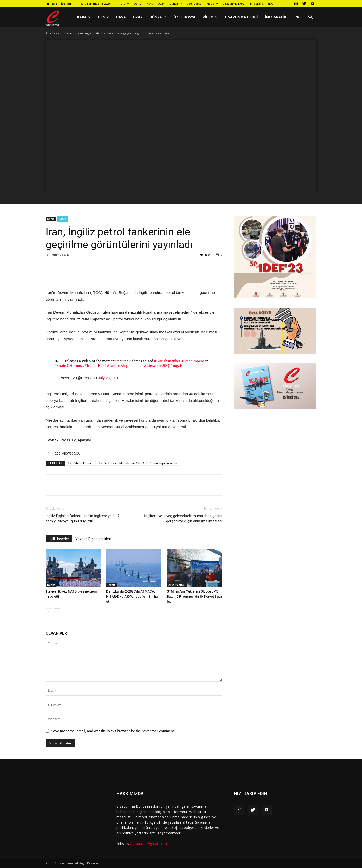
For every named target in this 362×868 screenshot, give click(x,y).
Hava (150, 3)
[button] (310, 18)
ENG (271, 3)
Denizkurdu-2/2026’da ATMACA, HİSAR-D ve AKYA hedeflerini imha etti (132, 596)
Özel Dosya (194, 3)
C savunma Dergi (234, 3)
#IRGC (100, 366)
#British (161, 361)
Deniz (138, 3)
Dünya (175, 3)
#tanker (174, 361)
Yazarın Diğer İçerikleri (93, 539)
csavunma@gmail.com (148, 844)
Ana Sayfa (53, 33)
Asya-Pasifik (176, 585)
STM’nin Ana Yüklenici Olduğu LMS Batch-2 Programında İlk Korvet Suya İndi (194, 596)
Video (212, 3)
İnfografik (257, 3)
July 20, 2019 (109, 378)
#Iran (89, 366)
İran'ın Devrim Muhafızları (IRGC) (122, 463)
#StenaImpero (193, 361)
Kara (124, 3)
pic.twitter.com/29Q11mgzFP (161, 366)
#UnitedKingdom (121, 366)
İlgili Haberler (59, 539)
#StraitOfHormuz (69, 366)
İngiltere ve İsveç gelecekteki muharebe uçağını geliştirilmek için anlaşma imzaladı (183, 518)
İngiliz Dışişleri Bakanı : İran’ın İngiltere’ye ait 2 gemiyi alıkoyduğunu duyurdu (83, 518)
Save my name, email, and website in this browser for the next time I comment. (113, 731)
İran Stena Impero (81, 463)
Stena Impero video (164, 463)
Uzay (161, 3)
